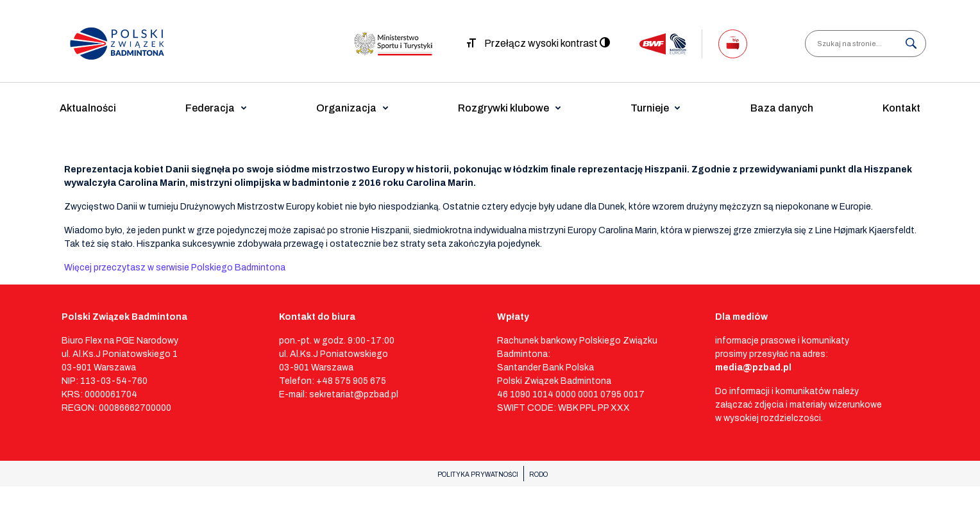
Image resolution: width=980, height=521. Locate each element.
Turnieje (650, 108)
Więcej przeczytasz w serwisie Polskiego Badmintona (175, 268)
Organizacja (346, 108)
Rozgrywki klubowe (503, 108)
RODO (538, 475)
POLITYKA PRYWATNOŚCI (478, 475)
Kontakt (901, 108)
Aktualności (88, 108)
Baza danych (782, 108)
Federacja (210, 108)
